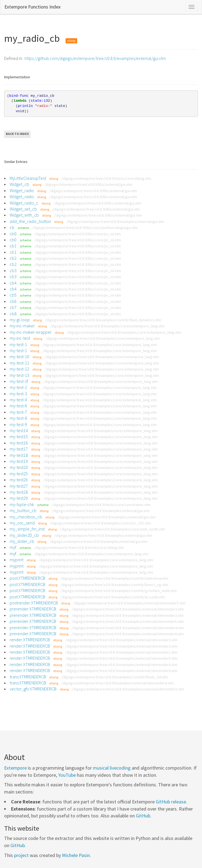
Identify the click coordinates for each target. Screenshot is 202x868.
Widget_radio (22, 190)
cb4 (13, 283)
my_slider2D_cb (24, 535)
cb (12, 227)
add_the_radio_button (30, 221)
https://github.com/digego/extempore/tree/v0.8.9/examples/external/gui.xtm (95, 58)
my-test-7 (18, 412)
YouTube (67, 775)
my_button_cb (23, 510)
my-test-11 (19, 363)
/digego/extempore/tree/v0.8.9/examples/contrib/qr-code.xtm (113, 597)
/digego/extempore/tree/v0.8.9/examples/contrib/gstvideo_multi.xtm (119, 591)
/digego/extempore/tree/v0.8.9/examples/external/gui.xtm (115, 222)
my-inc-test (20, 338)
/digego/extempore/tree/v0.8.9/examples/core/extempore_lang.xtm (107, 326)
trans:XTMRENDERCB (28, 677)
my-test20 (19, 467)
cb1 (13, 246)
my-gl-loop (20, 320)
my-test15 (19, 436)
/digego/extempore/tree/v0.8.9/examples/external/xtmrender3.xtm (128, 609)
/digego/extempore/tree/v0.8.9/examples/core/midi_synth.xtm (113, 529)
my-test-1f (19, 381)
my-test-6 (18, 406)
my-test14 (19, 430)
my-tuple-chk (22, 504)
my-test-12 (19, 369)
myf (13, 547)
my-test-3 (18, 394)
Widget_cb (19, 184)
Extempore (15, 768)
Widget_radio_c (24, 203)
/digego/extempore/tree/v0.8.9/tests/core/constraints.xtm (101, 505)
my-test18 (19, 455)
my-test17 (19, 449)
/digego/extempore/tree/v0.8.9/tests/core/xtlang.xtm (106, 178)
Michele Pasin (76, 855)
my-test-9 (18, 424)
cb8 (13, 314)
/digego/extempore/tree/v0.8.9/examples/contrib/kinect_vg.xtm (114, 585)
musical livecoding (112, 768)
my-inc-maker (22, 326)
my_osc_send (22, 523)
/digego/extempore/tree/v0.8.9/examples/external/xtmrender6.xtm (128, 634)
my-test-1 (18, 344)
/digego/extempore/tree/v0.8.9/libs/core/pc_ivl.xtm (78, 234)
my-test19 (19, 461)
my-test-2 (18, 387)
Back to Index (17, 134)
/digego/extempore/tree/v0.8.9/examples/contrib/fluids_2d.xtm (115, 677)
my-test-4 (18, 400)
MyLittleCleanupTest (28, 178)
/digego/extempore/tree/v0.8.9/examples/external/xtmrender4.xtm (128, 628)
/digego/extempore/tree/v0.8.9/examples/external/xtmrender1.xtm (121, 652)
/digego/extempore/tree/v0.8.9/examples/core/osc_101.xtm (101, 523)
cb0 (13, 234)
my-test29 (19, 498)
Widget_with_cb (24, 215)
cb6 (13, 301)
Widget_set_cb (23, 209)
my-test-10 (19, 356)
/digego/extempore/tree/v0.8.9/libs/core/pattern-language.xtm (85, 228)
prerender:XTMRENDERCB (33, 609)
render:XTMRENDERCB (30, 640)
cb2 (13, 258)
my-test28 (19, 492)
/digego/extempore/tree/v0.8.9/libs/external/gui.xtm (88, 184)
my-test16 (19, 443)
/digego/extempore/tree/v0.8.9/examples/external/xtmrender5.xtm (129, 603)
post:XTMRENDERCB (27, 578)
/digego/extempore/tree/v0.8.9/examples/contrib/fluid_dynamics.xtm (103, 320)
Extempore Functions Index (33, 7)
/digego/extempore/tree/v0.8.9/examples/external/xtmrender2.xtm (128, 615)
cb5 (13, 295)
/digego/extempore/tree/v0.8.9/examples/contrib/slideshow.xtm (115, 578)
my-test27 (19, 486)
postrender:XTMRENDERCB (34, 603)
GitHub (143, 816)
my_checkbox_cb (26, 517)
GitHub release (171, 802)
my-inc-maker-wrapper (31, 332)
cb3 (13, 270)
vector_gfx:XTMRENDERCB (33, 689)
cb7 (13, 307)
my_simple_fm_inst (27, 529)
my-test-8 (18, 418)
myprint (17, 560)
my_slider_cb (22, 541)
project (21, 855)
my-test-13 (19, 375)
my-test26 (19, 480)
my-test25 (19, 474)
